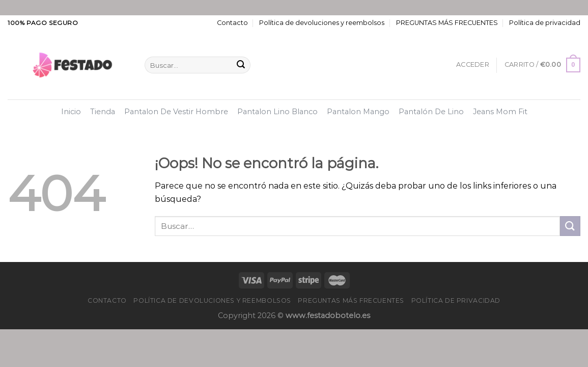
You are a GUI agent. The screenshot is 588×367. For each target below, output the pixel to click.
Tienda (103, 112)
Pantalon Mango (358, 112)
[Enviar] (241, 65)
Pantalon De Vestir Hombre (176, 112)
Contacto (232, 23)
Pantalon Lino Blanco (277, 112)
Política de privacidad (545, 23)
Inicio (71, 112)
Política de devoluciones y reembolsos (322, 23)
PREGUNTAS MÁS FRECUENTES (447, 23)
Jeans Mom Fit (500, 112)
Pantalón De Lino (431, 112)
